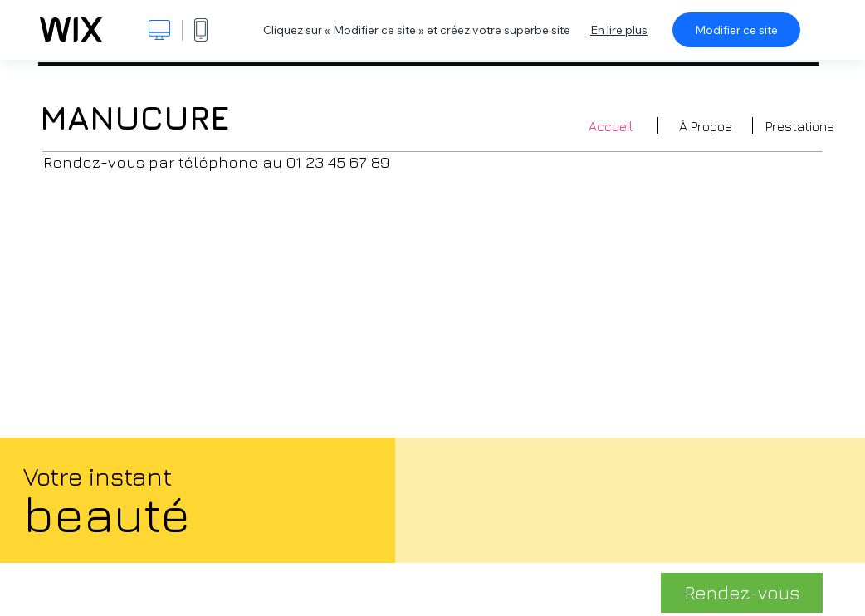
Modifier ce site (736, 30)
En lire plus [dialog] (619, 30)
